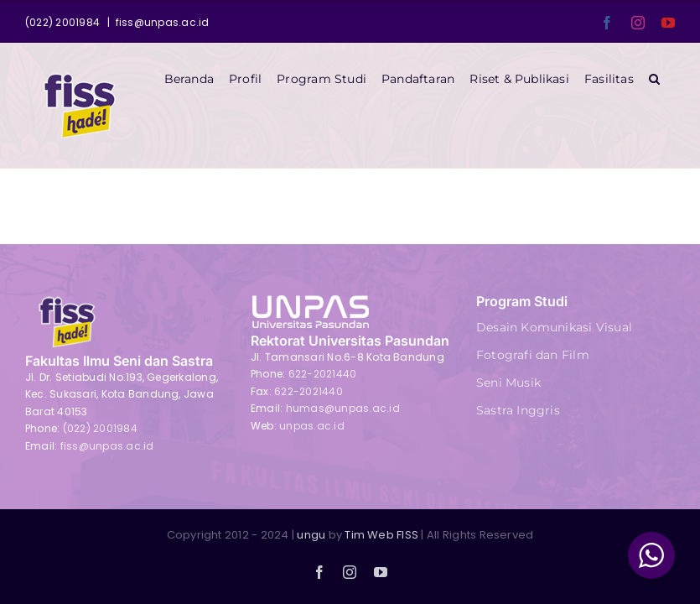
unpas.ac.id (312, 426)
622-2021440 (323, 374)
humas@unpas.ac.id (343, 408)
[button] (654, 79)
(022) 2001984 (100, 428)
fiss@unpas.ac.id (163, 22)
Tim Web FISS (381, 535)
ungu (311, 535)
